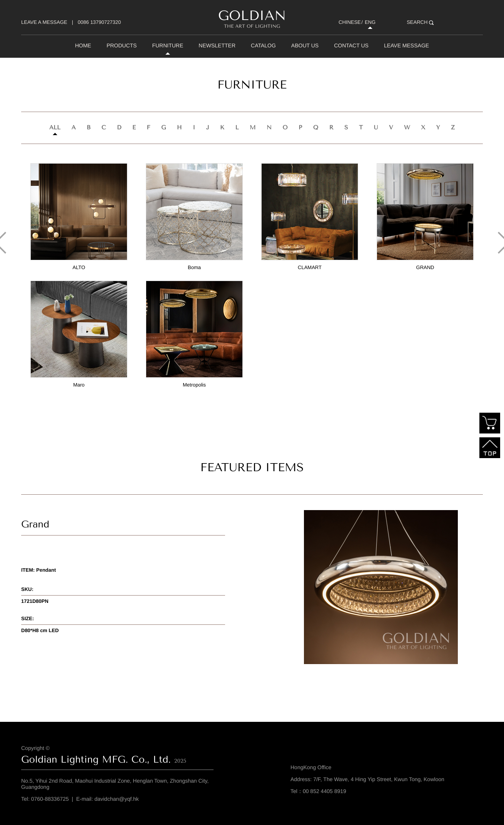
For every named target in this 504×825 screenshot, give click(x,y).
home (83, 45)
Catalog (263, 45)
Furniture (168, 45)
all (55, 127)
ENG (370, 22)
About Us (305, 45)
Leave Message (406, 45)
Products (122, 45)
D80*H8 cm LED (40, 630)
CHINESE (350, 22)
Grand (35, 525)
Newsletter (217, 45)
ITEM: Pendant (38, 570)
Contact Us (351, 45)
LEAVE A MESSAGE (44, 22)
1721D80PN (35, 601)
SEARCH (420, 22)
